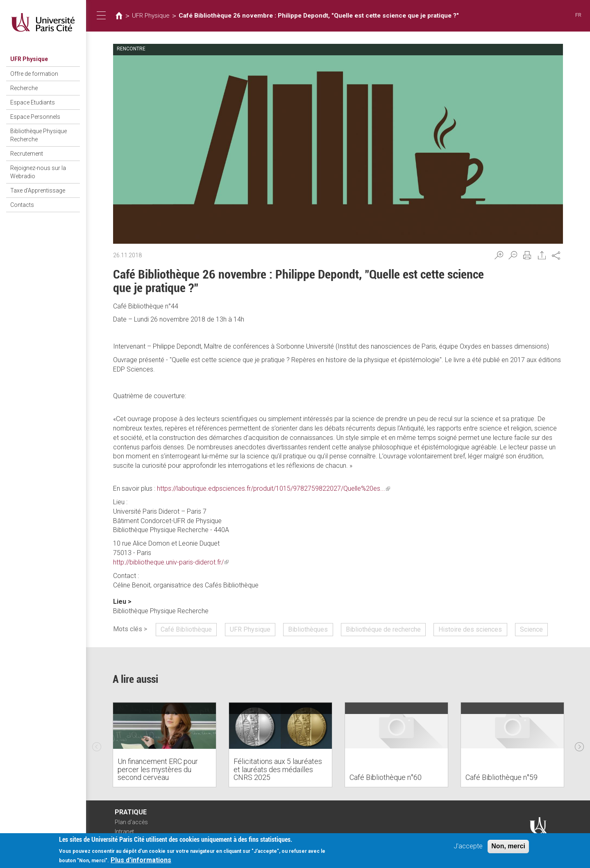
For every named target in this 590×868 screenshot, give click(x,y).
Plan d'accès (131, 822)
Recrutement (27, 154)
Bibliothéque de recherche (383, 629)
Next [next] (579, 745)
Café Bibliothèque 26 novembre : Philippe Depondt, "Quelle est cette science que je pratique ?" (319, 16)
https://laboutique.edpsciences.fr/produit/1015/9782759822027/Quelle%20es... (273, 488)
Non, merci (508, 847)
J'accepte (468, 847)
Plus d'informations (141, 861)
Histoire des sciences (470, 629)
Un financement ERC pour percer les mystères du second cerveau (158, 769)
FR (578, 15)
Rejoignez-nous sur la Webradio (38, 172)
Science (531, 629)
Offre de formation (34, 74)
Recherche (24, 88)
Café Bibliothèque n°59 (501, 777)
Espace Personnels (35, 117)
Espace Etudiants (33, 102)
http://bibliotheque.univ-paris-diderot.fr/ (171, 562)
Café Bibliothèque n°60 (386, 777)
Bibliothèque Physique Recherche (39, 135)
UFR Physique (29, 59)
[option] (165, 745)
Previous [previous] (97, 745)
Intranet (124, 832)
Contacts (22, 205)
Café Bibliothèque (186, 629)
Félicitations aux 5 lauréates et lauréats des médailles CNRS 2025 (278, 769)
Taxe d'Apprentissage (38, 190)
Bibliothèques (308, 629)
